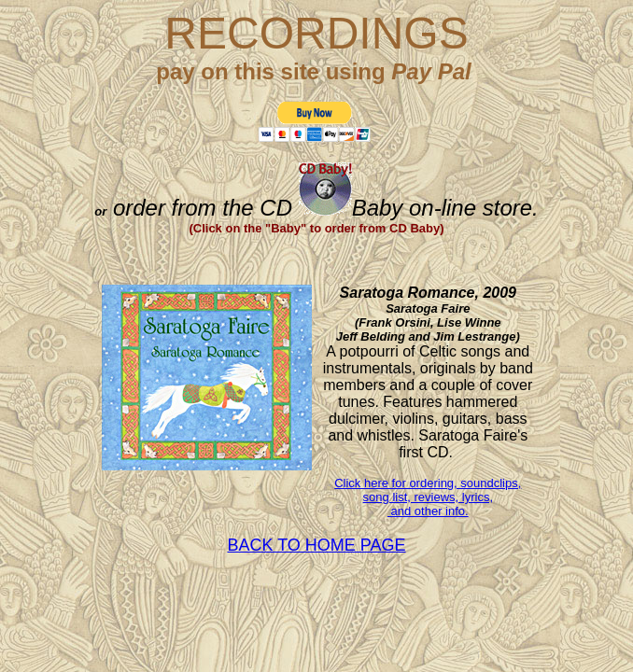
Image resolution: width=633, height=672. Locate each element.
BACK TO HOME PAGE (316, 545)
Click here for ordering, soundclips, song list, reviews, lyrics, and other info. (428, 497)
